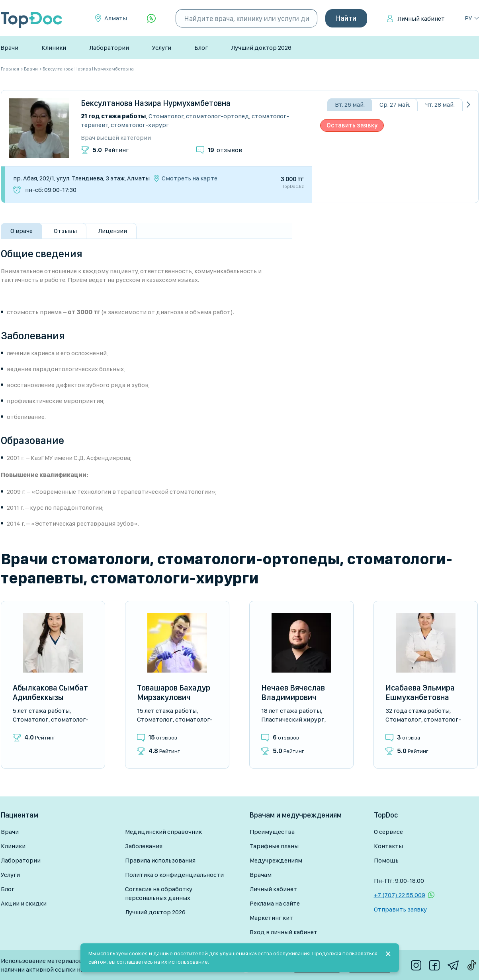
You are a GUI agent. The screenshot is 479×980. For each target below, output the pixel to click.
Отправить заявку (400, 909)
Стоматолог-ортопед (218, 116)
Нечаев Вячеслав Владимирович (293, 692)
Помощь (386, 860)
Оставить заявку (352, 125)
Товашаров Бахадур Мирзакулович (174, 692)
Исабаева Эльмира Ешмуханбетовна (420, 692)
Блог (201, 48)
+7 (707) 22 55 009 (400, 895)
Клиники (54, 48)
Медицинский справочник (163, 832)
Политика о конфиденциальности (174, 875)
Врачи (9, 48)
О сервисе (388, 832)
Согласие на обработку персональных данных (159, 893)
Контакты (388, 846)
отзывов (225, 150)
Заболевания (144, 846)
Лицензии (112, 231)
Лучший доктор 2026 (261, 48)
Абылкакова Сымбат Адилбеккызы (50, 692)
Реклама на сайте (275, 903)
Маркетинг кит (271, 918)
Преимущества (272, 832)
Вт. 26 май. (350, 105)
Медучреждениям (276, 860)
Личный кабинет (421, 19)
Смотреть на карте (190, 178)
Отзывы (65, 231)
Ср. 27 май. (395, 105)
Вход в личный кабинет (283, 932)
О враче (22, 231)
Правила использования (160, 860)
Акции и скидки (24, 903)
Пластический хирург (293, 719)
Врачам (261, 875)
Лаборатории (109, 48)
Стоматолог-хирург (140, 125)
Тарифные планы (274, 846)
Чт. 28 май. (440, 105)
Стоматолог (166, 116)
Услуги (162, 48)
